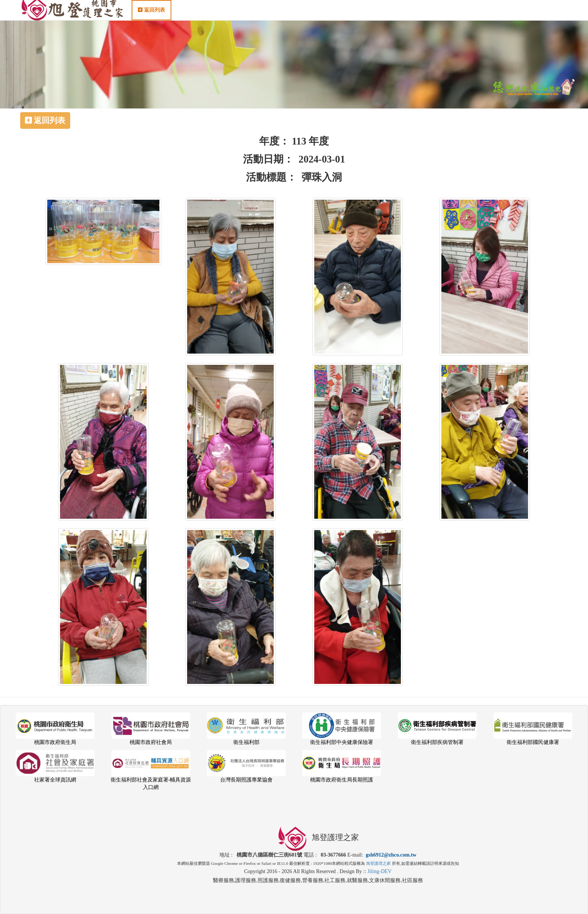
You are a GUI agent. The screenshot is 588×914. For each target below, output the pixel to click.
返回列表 (151, 17)
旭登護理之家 (378, 863)
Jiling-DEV (380, 871)
